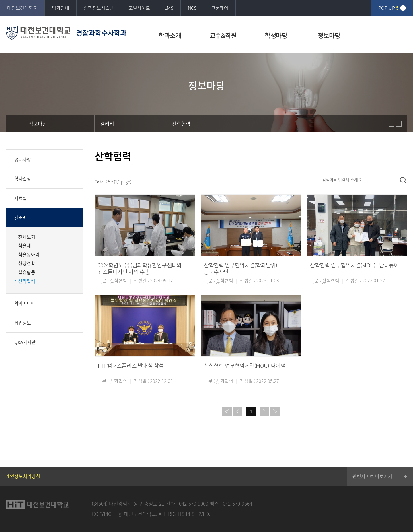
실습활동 (27, 272)
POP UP (388, 8)
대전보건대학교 (22, 8)
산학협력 (27, 281)
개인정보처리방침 (23, 476)
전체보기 (27, 237)
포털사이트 (139, 8)
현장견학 (27, 263)
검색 (399, 34)
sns (357, 124)
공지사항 (23, 159)
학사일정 (23, 178)
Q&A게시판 (25, 342)
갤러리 (21, 218)
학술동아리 (29, 254)
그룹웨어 (220, 8)
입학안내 (61, 8)
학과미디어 (25, 303)
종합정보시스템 (99, 8)
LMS (169, 8)
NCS (192, 8)
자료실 (21, 198)
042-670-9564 (237, 503)
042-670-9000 (194, 503)
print (375, 124)
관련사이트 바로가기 (372, 476)
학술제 (25, 245)
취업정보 (23, 323)
